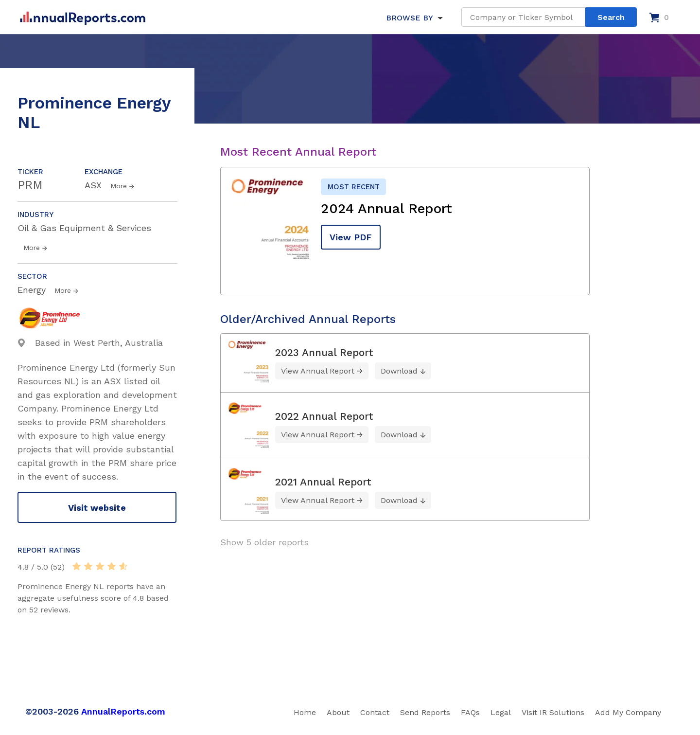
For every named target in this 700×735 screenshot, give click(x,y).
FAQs (470, 712)
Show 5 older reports (264, 542)
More (119, 186)
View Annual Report (318, 371)
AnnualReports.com (123, 711)
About (338, 712)
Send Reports (425, 712)
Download (399, 371)
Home (305, 712)
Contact (375, 712)
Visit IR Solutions (553, 712)
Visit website (97, 508)
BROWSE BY (409, 18)
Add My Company (628, 712)
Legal (501, 712)
